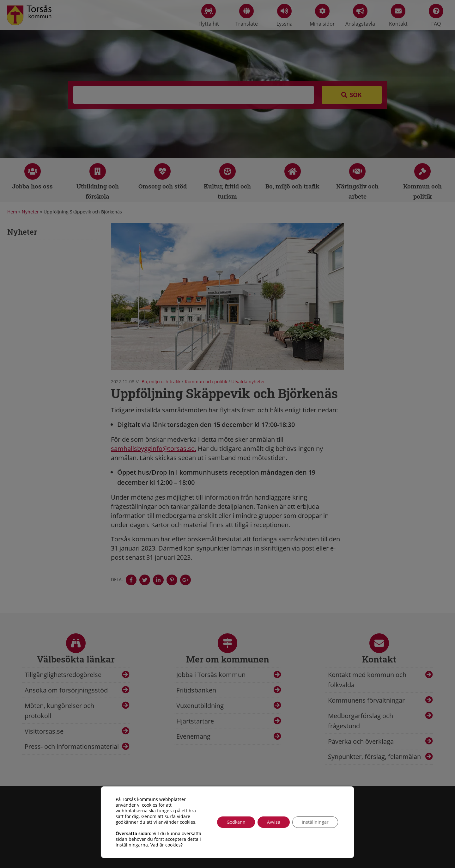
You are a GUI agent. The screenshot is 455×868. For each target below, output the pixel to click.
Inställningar (315, 822)
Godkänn (236, 822)
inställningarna (132, 845)
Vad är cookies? (167, 845)
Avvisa (274, 822)
